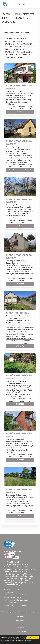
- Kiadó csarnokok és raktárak (15, 605)
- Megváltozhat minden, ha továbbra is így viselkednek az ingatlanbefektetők (19, 570)
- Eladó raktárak (10, 603)
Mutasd (12, 554)
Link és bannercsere (20, 631)
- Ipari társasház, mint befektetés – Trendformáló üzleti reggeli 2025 (17, 566)
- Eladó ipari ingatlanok (12, 597)
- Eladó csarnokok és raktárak (15, 595)
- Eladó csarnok (10, 592)
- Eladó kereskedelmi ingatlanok (16, 600)
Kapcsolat (20, 624)
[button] (20, 4)
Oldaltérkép (20, 616)
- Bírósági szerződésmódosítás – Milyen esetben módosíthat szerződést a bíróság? (20, 575)
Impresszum (20, 628)
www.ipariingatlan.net (14, 551)
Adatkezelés (20, 620)
